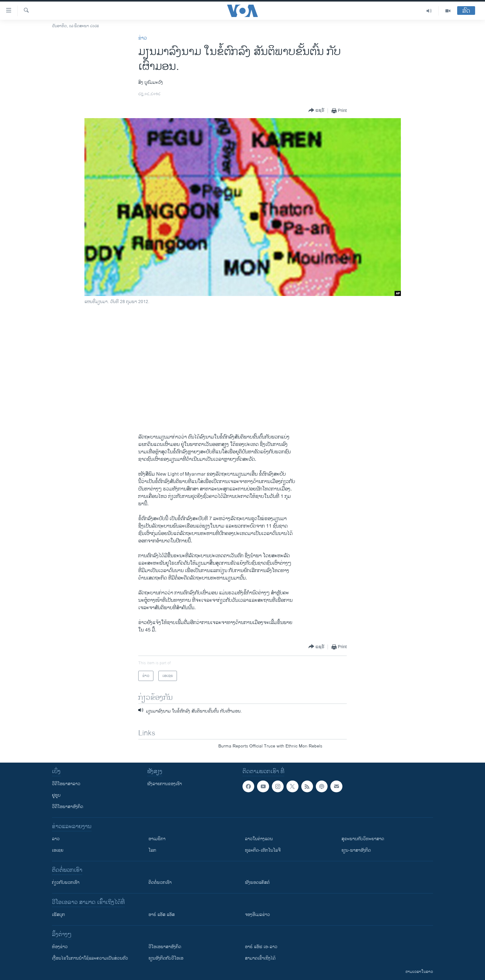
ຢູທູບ (56, 795)
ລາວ (56, 839)
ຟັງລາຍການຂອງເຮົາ (165, 784)
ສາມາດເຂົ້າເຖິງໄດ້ (260, 958)
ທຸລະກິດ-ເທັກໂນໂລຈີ (263, 850)
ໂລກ (152, 850)
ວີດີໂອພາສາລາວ (66, 784)
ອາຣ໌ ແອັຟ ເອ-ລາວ (261, 947)
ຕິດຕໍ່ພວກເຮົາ (160, 882)
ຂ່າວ (143, 38)
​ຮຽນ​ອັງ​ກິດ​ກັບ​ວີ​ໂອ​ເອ (166, 958)
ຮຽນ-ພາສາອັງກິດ (356, 850)
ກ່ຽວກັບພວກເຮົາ (66, 882)
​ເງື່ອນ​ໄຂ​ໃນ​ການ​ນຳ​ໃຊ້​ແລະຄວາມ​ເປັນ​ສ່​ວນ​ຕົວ (90, 958)
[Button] (316, 111)
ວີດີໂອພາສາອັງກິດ (68, 807)
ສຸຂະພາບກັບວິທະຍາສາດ (363, 839)
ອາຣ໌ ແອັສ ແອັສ (162, 915)
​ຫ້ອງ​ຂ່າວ (60, 947)
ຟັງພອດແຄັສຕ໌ (257, 882)
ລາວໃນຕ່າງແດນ (259, 839)
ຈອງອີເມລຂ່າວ (258, 915)
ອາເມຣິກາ (157, 839)
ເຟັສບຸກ (58, 915)
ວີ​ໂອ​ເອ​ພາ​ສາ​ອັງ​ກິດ (165, 947)
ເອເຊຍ (58, 850)
